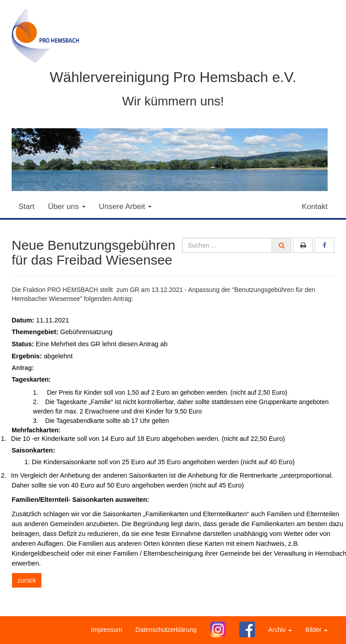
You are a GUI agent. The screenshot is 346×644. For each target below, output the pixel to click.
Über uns (67, 207)
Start (26, 207)
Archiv (280, 630)
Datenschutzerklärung (166, 630)
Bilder (316, 630)
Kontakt (315, 207)
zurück (27, 580)
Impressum (106, 630)
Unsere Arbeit (125, 207)
